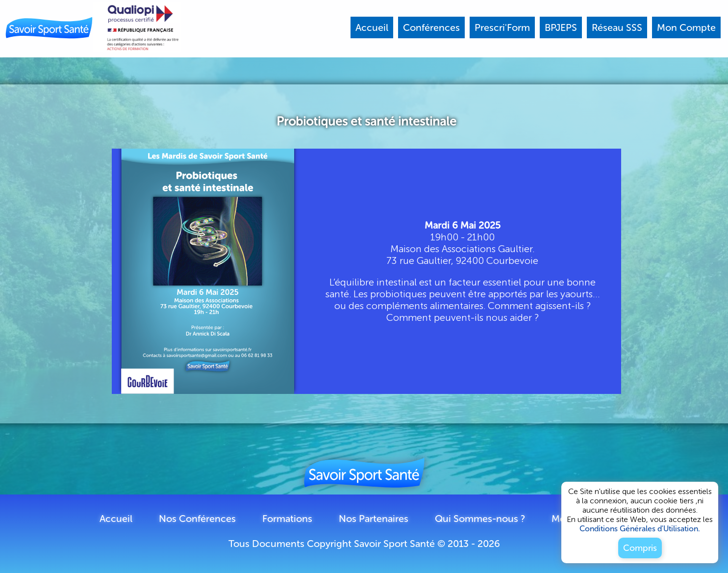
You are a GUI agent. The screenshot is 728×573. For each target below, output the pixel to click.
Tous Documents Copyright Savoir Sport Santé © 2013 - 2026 (364, 544)
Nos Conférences (197, 519)
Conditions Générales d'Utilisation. (640, 529)
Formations (287, 519)
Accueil (116, 519)
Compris (640, 548)
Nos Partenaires (374, 519)
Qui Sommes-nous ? (480, 519)
